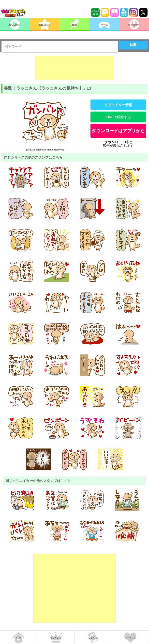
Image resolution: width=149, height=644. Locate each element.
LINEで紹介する (118, 117)
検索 (133, 45)
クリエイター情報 (118, 105)
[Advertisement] (74, 68)
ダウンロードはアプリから (118, 131)
